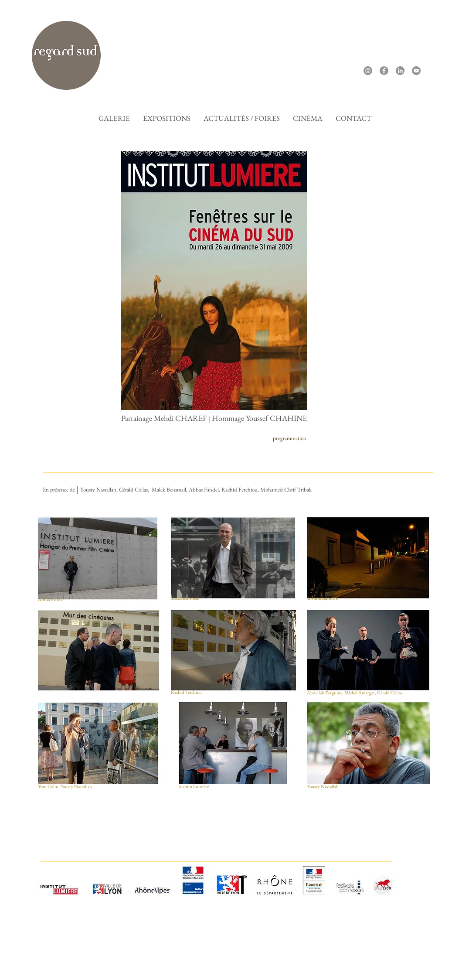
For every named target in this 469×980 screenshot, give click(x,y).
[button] (308, 118)
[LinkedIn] (400, 71)
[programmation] (289, 439)
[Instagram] (368, 71)
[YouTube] (416, 71)
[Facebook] (384, 71)
